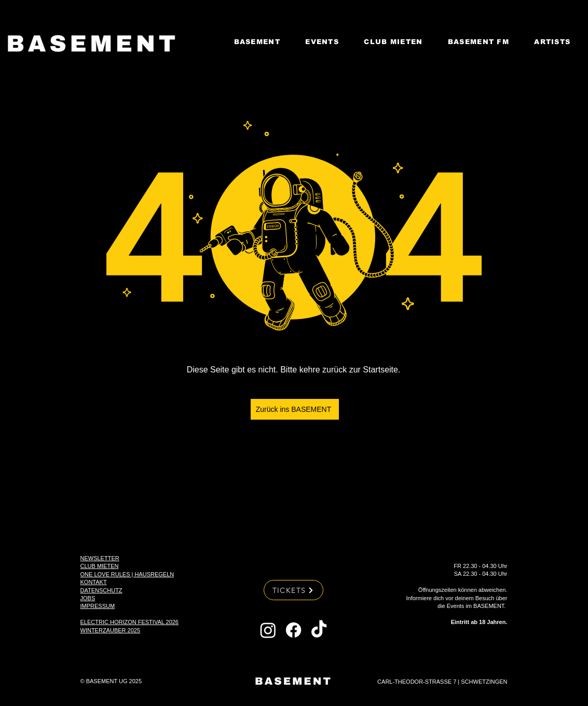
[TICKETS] (293, 590)
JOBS (88, 598)
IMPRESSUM (98, 606)
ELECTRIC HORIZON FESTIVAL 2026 (130, 622)
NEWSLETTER (100, 558)
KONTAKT (94, 582)
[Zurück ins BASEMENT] (295, 409)
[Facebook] (293, 630)
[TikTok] (319, 630)
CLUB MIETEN (100, 566)
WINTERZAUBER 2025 (111, 630)
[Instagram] (268, 630)
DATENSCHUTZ (101, 590)
